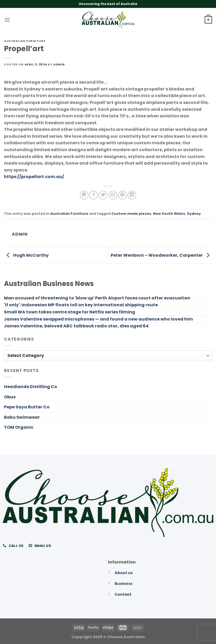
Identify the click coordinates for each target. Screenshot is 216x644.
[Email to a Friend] (113, 195)
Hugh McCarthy (26, 255)
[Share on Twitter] (103, 195)
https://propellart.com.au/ (34, 177)
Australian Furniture (24, 41)
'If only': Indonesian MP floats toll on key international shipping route (81, 305)
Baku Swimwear (22, 417)
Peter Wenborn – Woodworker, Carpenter (161, 255)
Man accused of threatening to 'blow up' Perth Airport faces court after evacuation (97, 298)
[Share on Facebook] (94, 195)
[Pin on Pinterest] (122, 195)
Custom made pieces (131, 214)
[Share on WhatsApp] (84, 195)
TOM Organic (19, 427)
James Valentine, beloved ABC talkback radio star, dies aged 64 (76, 326)
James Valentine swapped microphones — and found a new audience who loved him (98, 319)
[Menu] (7, 20)
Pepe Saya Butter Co (27, 407)
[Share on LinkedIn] (132, 195)
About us (124, 573)
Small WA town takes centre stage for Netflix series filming (70, 312)
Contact (123, 594)
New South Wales (169, 214)
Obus (10, 397)
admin (59, 64)
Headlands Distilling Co (31, 387)
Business (124, 584)
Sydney (194, 214)
